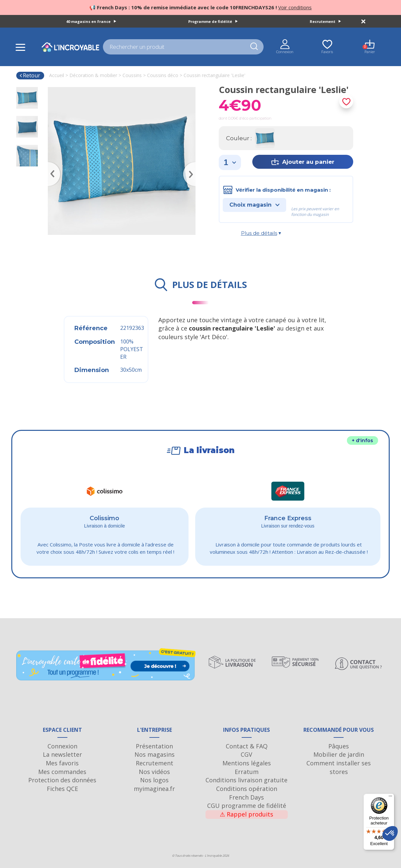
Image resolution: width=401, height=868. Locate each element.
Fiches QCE (62, 789)
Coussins (132, 75)
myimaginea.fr (154, 789)
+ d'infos (362, 440)
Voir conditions (295, 7)
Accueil (57, 75)
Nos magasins (155, 754)
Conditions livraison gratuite (246, 780)
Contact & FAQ (247, 746)
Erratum (247, 772)
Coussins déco (163, 75)
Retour (30, 75)
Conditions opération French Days (247, 793)
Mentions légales (247, 763)
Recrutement (325, 21)
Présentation (154, 746)
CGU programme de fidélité (247, 806)
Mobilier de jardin (339, 754)
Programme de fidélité (213, 21)
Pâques (339, 746)
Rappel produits (246, 814)
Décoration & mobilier (93, 75)
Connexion (62, 746)
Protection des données (62, 780)
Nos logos (154, 780)
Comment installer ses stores (339, 767)
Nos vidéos (154, 772)
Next (192, 164)
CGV (246, 754)
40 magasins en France (91, 21)
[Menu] (390, 798)
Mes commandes (62, 772)
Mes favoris (62, 763)
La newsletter (62, 754)
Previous (51, 164)
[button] (390, 833)
